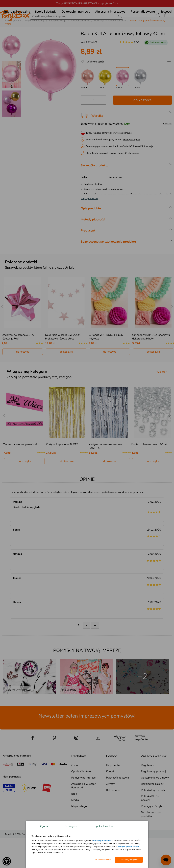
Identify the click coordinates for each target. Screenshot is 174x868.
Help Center (113, 781)
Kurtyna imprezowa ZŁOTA (62, 460)
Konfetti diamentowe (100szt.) (150, 460)
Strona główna (13, 36)
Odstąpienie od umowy (155, 793)
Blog (74, 810)
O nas (75, 781)
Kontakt (111, 787)
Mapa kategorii (80, 822)
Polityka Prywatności (154, 806)
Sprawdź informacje (143, 162)
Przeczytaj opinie (131, 155)
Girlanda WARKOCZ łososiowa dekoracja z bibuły (151, 353)
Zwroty (110, 800)
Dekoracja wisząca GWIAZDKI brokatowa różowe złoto (63, 353)
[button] (7, 861)
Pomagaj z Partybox (153, 822)
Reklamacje (113, 806)
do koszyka (143, 116)
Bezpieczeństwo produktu (151, 830)
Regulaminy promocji (154, 787)
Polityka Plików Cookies (150, 814)
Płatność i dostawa (117, 793)
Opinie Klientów (81, 787)
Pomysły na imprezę (83, 793)
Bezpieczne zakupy (152, 800)
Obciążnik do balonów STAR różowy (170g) (19, 353)
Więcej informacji (90, 214)
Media (75, 816)
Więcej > (162, 388)
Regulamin (147, 781)
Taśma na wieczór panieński (20, 460)
